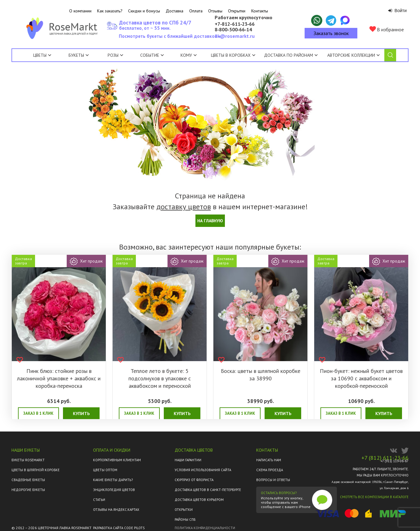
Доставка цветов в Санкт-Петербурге (208, 490)
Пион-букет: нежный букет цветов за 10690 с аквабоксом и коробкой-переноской (361, 378)
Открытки (237, 11)
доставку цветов (184, 207)
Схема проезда (270, 470)
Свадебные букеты (28, 480)
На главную (210, 221)
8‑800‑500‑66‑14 (233, 30)
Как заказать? (110, 11)
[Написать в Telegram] (331, 20)
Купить (81, 414)
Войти (398, 11)
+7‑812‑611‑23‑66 (235, 24)
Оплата (196, 11)
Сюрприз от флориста (194, 480)
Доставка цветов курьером (199, 500)
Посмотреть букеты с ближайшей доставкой (169, 38)
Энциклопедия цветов (114, 490)
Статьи (99, 500)
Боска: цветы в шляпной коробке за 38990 (261, 375)
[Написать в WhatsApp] (317, 20)
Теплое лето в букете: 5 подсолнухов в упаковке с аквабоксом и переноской (160, 378)
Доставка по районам (288, 55)
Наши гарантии (188, 460)
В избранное (387, 29)
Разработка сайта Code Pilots (119, 528)
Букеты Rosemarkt (28, 460)
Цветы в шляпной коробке (36, 470)
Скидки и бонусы (144, 11)
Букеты (76, 55)
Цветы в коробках (231, 55)
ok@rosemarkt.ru (235, 36)
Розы (113, 55)
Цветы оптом (105, 470)
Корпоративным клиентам (117, 460)
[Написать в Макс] (345, 20)
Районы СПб (185, 520)
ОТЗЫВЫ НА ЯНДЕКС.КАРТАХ (116, 510)
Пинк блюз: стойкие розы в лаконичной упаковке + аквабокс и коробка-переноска (59, 378)
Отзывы (215, 11)
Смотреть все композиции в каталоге (374, 497)
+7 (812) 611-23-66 (385, 458)
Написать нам (269, 460)
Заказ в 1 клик (38, 413)
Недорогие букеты (28, 490)
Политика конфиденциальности (205, 528)
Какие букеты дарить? (113, 480)
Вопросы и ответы (273, 480)
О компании (80, 11)
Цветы (40, 55)
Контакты (260, 11)
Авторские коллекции (353, 55)
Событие (152, 55)
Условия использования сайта (203, 470)
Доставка (174, 11)
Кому (189, 55)
